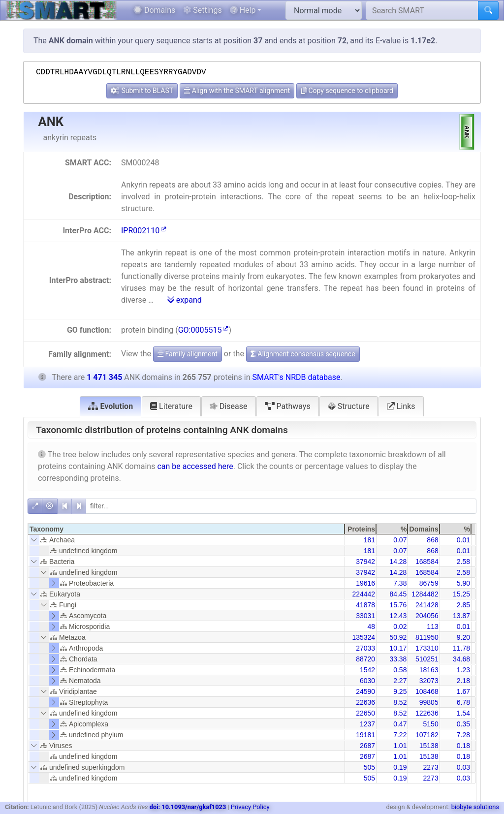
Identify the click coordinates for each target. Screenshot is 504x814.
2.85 (463, 605)
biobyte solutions (475, 807)
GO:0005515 (204, 330)
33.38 (398, 659)
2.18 (463, 681)
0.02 (400, 626)
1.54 (463, 713)
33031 (365, 616)
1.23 (463, 670)
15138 (429, 746)
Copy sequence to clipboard (347, 91)
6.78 (463, 702)
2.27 (400, 681)
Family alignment (188, 354)
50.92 (398, 637)
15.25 (461, 594)
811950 (427, 637)
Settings (202, 10)
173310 (427, 648)
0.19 (400, 767)
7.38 (400, 583)
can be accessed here (195, 466)
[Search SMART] (422, 10)
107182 (427, 735)
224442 (363, 594)
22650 (365, 713)
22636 (365, 702)
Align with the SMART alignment (237, 91)
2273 (431, 767)
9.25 (400, 691)
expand (185, 300)
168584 (427, 562)
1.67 (463, 691)
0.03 (463, 767)
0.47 (400, 724)
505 (369, 767)
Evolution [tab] (110, 406)
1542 (367, 670)
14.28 (398, 562)
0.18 (463, 746)
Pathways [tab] (288, 406)
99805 (429, 702)
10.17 (398, 648)
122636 (427, 713)
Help (243, 10)
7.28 (463, 735)
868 (432, 540)
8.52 (400, 702)
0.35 (463, 724)
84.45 (398, 594)
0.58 (400, 670)
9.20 (463, 637)
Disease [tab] (229, 406)
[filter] (281, 506)
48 (372, 626)
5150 (431, 724)
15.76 (398, 605)
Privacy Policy (250, 807)
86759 (429, 583)
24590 (365, 691)
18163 (429, 670)
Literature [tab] (171, 406)
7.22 (400, 735)
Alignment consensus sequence (303, 354)
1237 (367, 724)
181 (369, 540)
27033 (365, 648)
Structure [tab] (349, 406)
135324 (363, 637)
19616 (365, 583)
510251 (427, 659)
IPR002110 (144, 231)
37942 (365, 562)
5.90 (463, 583)
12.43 (398, 616)
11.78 (461, 648)
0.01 (463, 540)
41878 (365, 605)
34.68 (461, 659)
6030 (367, 681)
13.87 (461, 616)
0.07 (400, 540)
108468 (427, 691)
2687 (367, 746)
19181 (365, 735)
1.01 (400, 746)
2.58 (463, 562)
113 (432, 626)
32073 (429, 681)
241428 (427, 605)
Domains (154, 10)
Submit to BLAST (142, 91)
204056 (427, 616)
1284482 (425, 594)
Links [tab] (401, 406)
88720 (365, 659)
